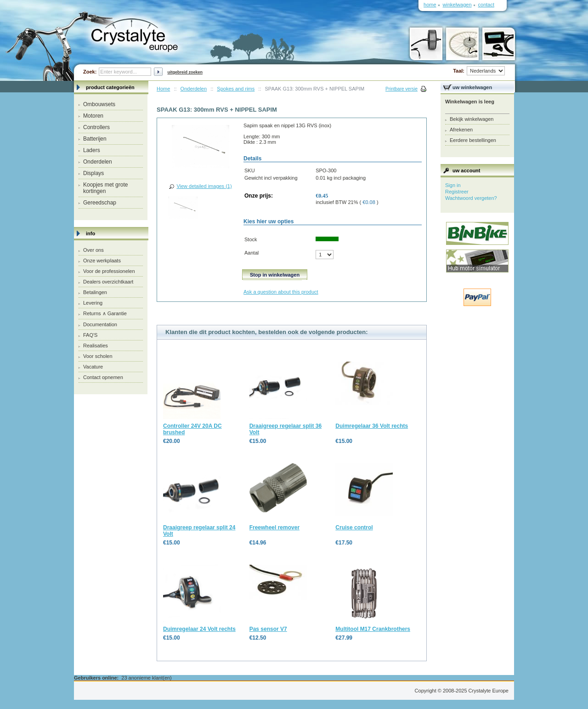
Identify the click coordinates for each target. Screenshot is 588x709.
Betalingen (95, 292)
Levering (93, 303)
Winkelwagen (457, 5)
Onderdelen (98, 162)
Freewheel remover (274, 527)
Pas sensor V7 (268, 629)
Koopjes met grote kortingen (105, 188)
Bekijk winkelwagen (472, 119)
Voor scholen (98, 356)
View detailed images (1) (204, 186)
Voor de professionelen (109, 271)
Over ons (93, 250)
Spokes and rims (236, 89)
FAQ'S (90, 335)
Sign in (453, 185)
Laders (92, 150)
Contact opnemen (103, 377)
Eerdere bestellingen (473, 140)
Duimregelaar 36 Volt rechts (372, 426)
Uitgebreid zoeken (185, 72)
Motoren (93, 116)
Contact (486, 5)
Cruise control (354, 527)
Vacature (93, 367)
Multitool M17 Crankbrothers (373, 629)
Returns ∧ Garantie (105, 313)
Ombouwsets (99, 104)
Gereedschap (100, 203)
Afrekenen (461, 130)
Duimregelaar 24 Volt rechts (199, 629)
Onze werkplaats (102, 261)
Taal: (479, 71)
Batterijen (95, 139)
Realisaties (96, 346)
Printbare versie (401, 89)
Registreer (457, 192)
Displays (93, 173)
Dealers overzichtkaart (108, 282)
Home (163, 89)
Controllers (96, 127)
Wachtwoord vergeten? (471, 198)
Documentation (100, 324)
